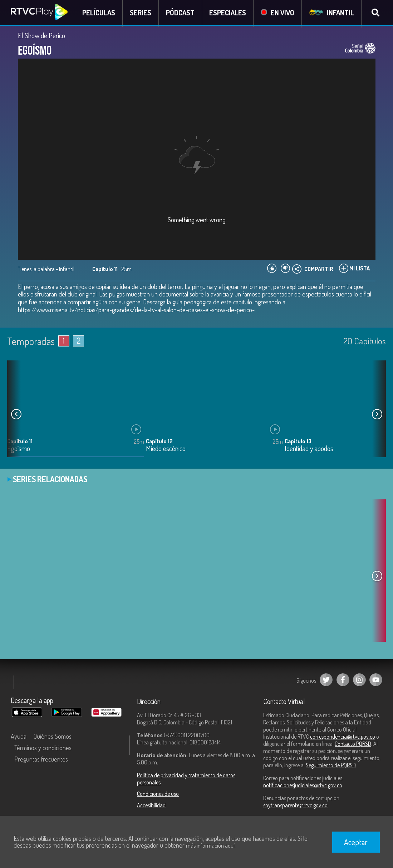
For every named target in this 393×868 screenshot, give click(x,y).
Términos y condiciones (43, 748)
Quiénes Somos (53, 737)
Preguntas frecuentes (41, 760)
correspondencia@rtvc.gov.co (343, 737)
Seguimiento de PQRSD (331, 766)
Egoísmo (19, 450)
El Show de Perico (41, 36)
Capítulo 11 (20, 442)
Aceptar (356, 842)
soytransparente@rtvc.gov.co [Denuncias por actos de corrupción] (295, 806)
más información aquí (210, 845)
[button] (377, 415)
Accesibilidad (151, 806)
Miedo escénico (166, 450)
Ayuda (19, 737)
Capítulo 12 (159, 442)
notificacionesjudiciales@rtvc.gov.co (303, 786)
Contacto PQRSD (353, 744)
